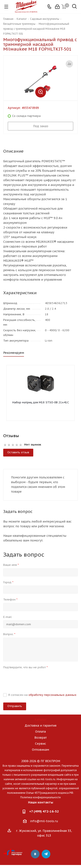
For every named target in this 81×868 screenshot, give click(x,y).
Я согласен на (42, 695)
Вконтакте (35, 854)
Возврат (40, 738)
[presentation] (36, 679)
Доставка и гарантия (40, 726)
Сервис (40, 744)
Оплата (40, 732)
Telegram (46, 854)
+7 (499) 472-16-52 (44, 811)
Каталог (41, 719)
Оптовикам (40, 750)
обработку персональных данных (52, 695)
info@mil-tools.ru (44, 821)
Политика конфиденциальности (40, 797)
